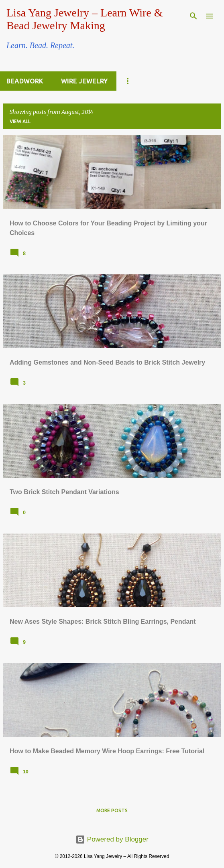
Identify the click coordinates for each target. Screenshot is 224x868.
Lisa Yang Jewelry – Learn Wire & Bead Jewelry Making (85, 19)
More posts (112, 810)
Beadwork (25, 81)
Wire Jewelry (84, 81)
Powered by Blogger (112, 839)
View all (20, 121)
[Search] (193, 16)
